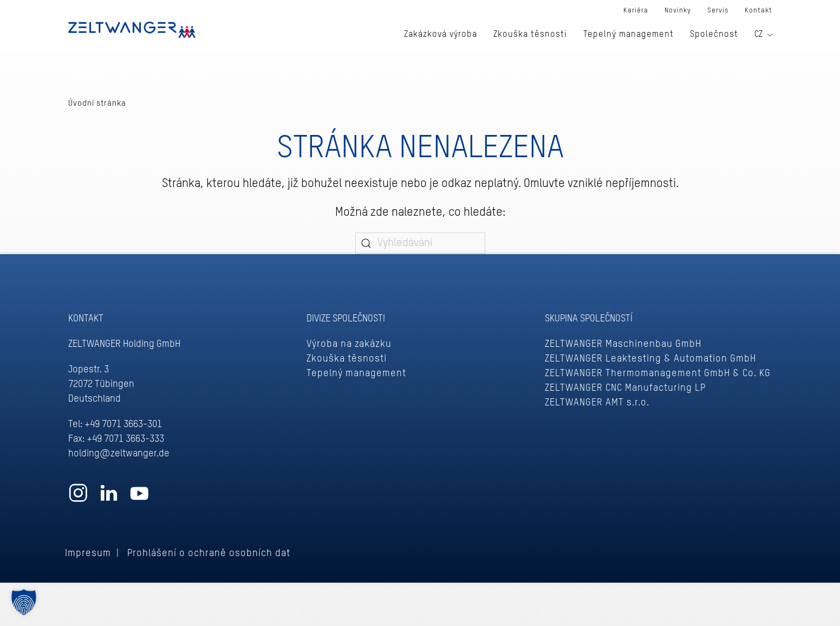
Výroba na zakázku (349, 344)
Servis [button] (718, 11)
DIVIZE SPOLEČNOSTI (346, 319)
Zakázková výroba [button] (441, 35)
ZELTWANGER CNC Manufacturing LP (625, 388)
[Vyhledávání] (420, 243)
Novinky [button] (678, 11)
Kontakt (758, 11)
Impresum (88, 553)
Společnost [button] (714, 35)
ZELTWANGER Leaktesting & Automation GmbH (650, 359)
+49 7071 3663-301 (123, 424)
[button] (24, 602)
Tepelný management (356, 373)
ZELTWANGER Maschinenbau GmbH (623, 344)
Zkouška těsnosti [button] (530, 35)
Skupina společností (589, 319)
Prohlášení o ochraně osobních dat (209, 553)
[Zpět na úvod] (132, 30)
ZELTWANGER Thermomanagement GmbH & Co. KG (658, 373)
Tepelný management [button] (629, 35)
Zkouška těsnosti (347, 359)
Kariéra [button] (636, 11)
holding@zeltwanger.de (119, 454)
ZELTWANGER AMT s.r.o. (597, 403)
